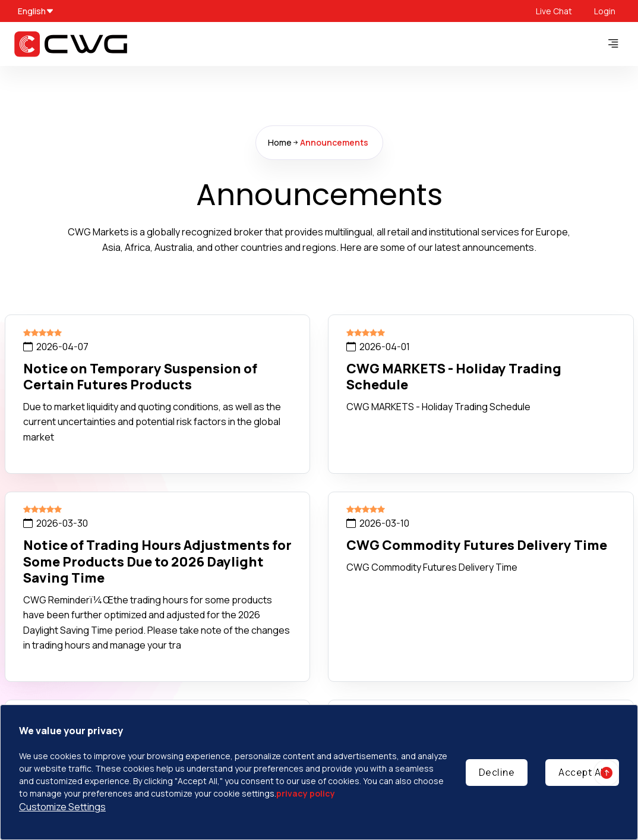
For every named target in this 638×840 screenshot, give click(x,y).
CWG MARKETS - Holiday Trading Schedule (454, 377)
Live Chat (554, 11)
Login (605, 11)
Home (280, 142)
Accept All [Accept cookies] (582, 772)
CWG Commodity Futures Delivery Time (477, 545)
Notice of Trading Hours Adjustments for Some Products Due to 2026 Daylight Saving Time (157, 561)
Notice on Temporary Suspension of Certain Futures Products (140, 377)
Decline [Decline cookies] (497, 772)
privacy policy (306, 793)
